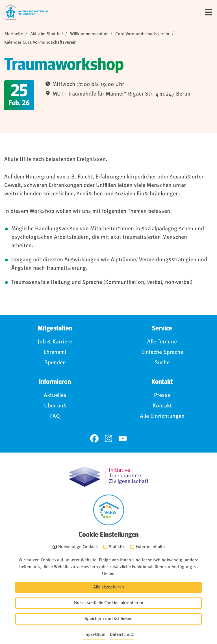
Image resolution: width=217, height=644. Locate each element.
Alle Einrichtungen (162, 416)
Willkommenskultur (89, 34)
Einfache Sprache (162, 352)
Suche (162, 363)
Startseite (14, 34)
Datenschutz (112, 584)
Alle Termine (162, 342)
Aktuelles (55, 396)
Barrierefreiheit (112, 596)
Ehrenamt (55, 352)
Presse (162, 396)
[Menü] (209, 12)
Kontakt (162, 406)
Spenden (55, 363)
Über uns (55, 406)
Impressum (112, 573)
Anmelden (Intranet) (112, 618)
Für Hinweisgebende (112, 607)
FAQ (55, 416)
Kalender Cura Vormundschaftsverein (40, 43)
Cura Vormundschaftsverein (142, 34)
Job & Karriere (55, 342)
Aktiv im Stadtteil (46, 34)
